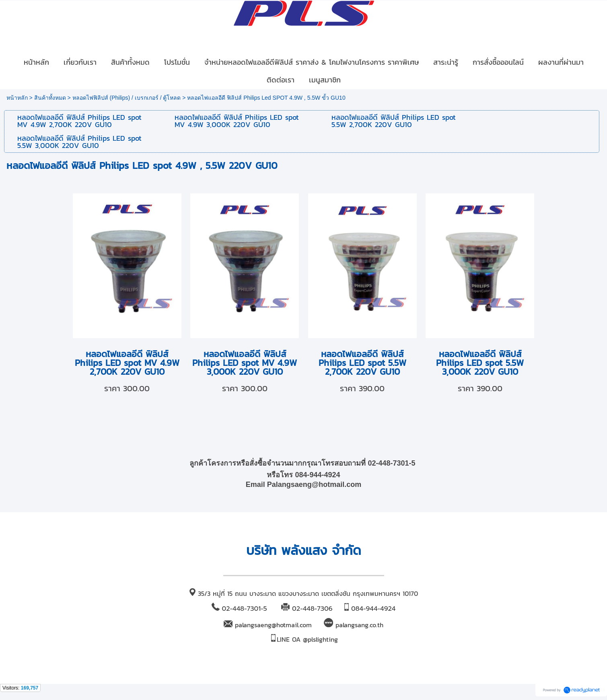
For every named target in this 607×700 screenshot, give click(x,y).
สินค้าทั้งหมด (50, 98)
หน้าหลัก (17, 98)
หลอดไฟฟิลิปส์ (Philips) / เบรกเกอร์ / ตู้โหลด (127, 98)
